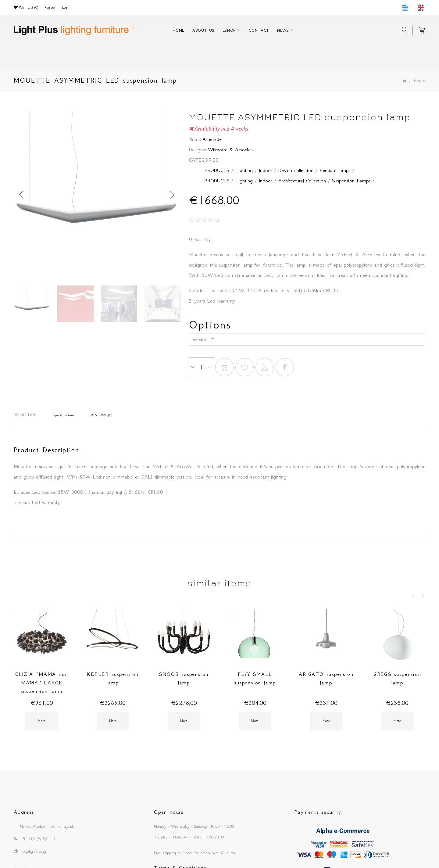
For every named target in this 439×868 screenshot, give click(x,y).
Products (420, 81)
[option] (97, 195)
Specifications (64, 415)
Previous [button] (21, 195)
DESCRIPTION (25, 415)
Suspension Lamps (351, 181)
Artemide (212, 139)
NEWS (283, 30)
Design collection (296, 170)
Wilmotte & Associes (230, 149)
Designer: (198, 149)
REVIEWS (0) (102, 415)
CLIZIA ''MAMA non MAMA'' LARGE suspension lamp (42, 683)
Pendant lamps (335, 170)
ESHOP (229, 30)
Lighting (244, 170)
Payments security (318, 812)
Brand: (196, 139)
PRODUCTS (217, 170)
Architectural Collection (302, 181)
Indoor (266, 170)
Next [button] (172, 195)
